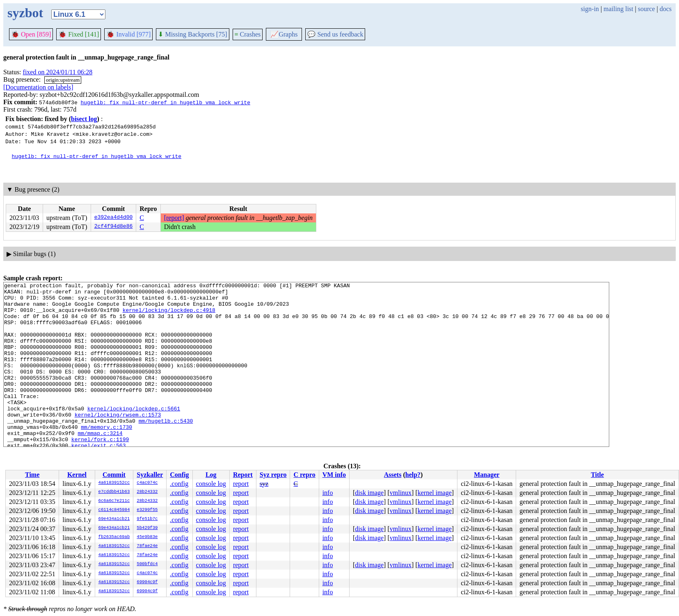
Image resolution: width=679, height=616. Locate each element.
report (241, 484)
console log (211, 484)
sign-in (590, 9)
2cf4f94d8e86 (114, 227)
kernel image (435, 493)
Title (597, 475)
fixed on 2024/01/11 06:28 (58, 72)
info (328, 493)
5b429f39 (147, 528)
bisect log (84, 119)
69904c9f (147, 582)
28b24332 (147, 492)
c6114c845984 (114, 510)
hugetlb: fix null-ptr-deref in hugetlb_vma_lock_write (165, 102)
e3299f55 (147, 510)
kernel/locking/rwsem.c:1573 (118, 442)
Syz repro (273, 475)
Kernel (77, 475)
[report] (174, 218)
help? (413, 475)
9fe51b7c (147, 519)
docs (666, 9)
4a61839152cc (114, 483)
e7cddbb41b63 (114, 492)
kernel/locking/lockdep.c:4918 (169, 316)
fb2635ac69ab (114, 537)
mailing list (618, 9)
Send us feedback (335, 34)
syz (264, 484)
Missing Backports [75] (192, 34)
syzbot (25, 13)
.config (179, 484)
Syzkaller (150, 475)
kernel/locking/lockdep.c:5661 (134, 434)
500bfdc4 (147, 564)
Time (32, 475)
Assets (393, 475)
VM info (334, 475)
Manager (487, 475)
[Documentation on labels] (38, 87)
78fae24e (147, 546)
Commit (114, 475)
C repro (304, 475)
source (647, 9)
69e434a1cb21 (114, 519)
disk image (369, 493)
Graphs (284, 34)
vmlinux (401, 493)
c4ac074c (147, 483)
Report (243, 475)
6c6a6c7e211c (114, 501)
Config (179, 475)
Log (211, 475)
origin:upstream (63, 80)
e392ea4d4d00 (114, 218)
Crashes (248, 34)
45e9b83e (147, 537)
